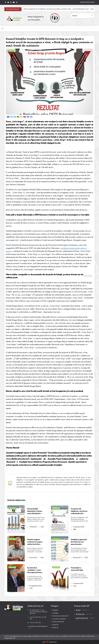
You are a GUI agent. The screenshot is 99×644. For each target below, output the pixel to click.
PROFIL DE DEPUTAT (58, 622)
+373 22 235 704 (35, 623)
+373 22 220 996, (36, 617)
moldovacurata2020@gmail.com (39, 627)
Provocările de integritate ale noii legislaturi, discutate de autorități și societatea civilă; (49, 9)
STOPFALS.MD (80, 614)
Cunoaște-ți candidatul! (59, 619)
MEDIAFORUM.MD (82, 618)
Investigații (55, 613)
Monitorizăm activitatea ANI (60, 616)
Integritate (55, 610)
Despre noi (55, 628)
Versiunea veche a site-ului (87, 2)
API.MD (78, 610)
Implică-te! (55, 625)
